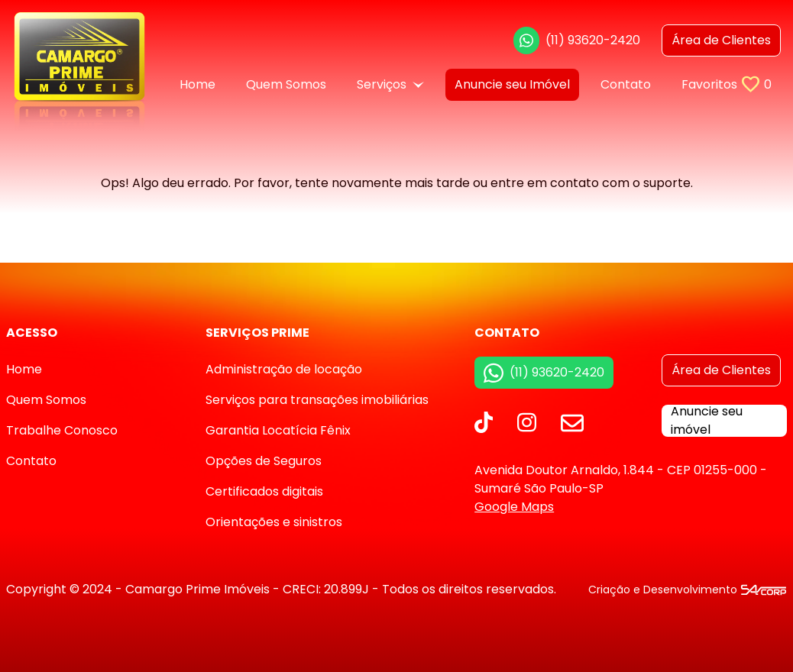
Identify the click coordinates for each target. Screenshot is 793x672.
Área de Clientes (721, 370)
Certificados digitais (264, 491)
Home (197, 84)
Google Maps (514, 507)
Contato (626, 84)
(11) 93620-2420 (577, 40)
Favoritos (727, 84)
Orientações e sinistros (274, 522)
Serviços (390, 84)
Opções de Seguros (264, 461)
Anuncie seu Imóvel (512, 84)
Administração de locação (284, 369)
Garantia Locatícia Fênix (278, 430)
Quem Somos (286, 84)
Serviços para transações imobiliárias (317, 400)
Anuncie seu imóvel (707, 421)
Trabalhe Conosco (62, 430)
